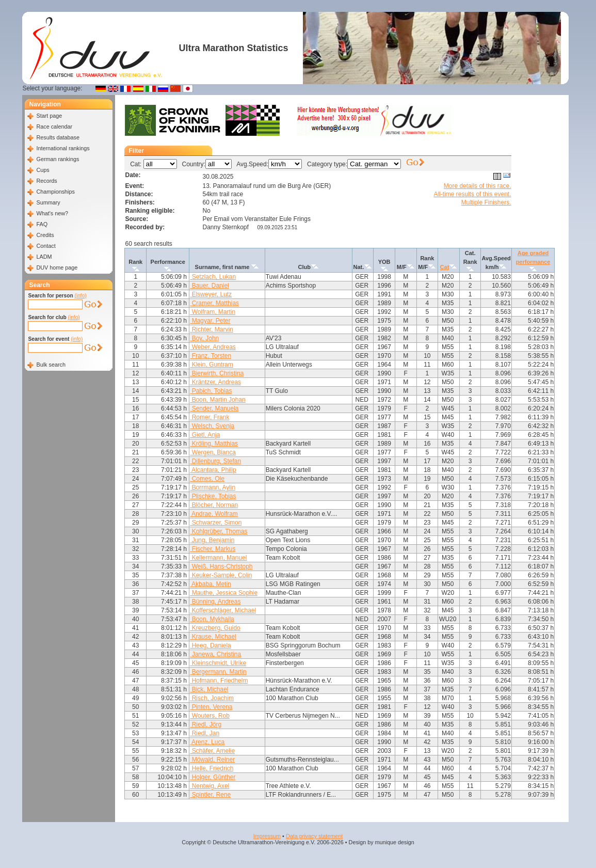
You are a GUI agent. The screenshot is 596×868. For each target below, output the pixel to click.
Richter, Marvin (211, 329)
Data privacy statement (314, 836)
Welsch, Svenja (212, 426)
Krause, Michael (213, 637)
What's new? (52, 213)
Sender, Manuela (214, 408)
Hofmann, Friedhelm (219, 681)
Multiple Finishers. (486, 202)
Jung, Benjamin (212, 540)
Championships (55, 192)
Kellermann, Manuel (218, 558)
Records (46, 181)
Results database (58, 137)
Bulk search (51, 365)
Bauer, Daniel (209, 286)
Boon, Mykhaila (212, 619)
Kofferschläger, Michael (223, 610)
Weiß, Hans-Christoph (221, 566)
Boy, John (204, 338)
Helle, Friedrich (212, 768)
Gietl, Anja (205, 435)
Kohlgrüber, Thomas (219, 531)
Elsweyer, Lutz (211, 294)
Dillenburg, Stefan (215, 461)
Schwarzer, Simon (216, 523)
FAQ (42, 224)
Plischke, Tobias (213, 496)
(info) (81, 296)
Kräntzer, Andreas (215, 382)
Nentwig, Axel (210, 786)
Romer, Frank (210, 417)
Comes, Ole (207, 479)
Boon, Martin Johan (218, 400)
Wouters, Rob (210, 716)
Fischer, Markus (213, 549)
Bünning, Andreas (215, 602)
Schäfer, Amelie (212, 751)
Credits (45, 235)
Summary (48, 202)
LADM (44, 257)
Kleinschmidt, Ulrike (218, 663)
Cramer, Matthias (214, 303)
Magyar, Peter (210, 321)
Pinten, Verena (211, 707)
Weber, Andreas (213, 347)
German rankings (58, 159)
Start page (49, 116)
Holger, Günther (213, 777)
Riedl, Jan (205, 733)
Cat (445, 267)
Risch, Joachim (212, 698)
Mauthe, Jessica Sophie (224, 593)
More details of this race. (478, 186)
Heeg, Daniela (210, 645)
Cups (43, 170)
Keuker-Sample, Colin (221, 575)
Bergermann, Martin (218, 672)
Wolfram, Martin (213, 312)
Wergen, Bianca (213, 452)
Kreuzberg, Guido (215, 628)
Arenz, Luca (207, 742)
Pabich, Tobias (211, 391)
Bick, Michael (209, 689)
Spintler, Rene (210, 795)
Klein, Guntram (211, 365)
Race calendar (54, 127)
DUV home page (57, 267)
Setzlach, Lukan (213, 277)
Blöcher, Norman (214, 505)
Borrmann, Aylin (213, 487)
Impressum (267, 836)
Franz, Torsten (211, 356)
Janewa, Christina (215, 654)
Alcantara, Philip (213, 470)
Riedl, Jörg (206, 724)
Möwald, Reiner (212, 760)
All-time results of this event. (472, 194)
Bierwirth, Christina (217, 373)
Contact (46, 246)
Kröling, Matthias (214, 444)
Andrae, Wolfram (214, 514)
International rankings (63, 148)
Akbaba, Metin (210, 584)
